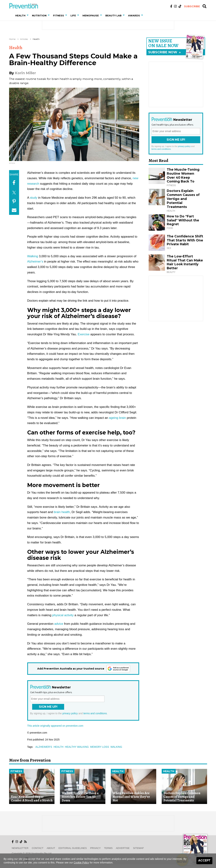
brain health (62, 512)
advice (59, 624)
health (58, 747)
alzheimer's (44, 747)
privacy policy (70, 713)
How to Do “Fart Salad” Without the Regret (183, 220)
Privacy (95, 848)
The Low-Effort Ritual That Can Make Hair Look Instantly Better (185, 262)
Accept (204, 860)
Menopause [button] (91, 15)
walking (116, 747)
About (51, 848)
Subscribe (192, 6)
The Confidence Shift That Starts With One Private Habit (185, 240)
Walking (33, 256)
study (34, 198)
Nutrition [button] (39, 15)
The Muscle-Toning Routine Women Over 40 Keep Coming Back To (183, 175)
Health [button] (20, 15)
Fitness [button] (58, 15)
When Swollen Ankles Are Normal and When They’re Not (131, 797)
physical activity (63, 615)
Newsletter (20, 848)
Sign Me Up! (48, 707)
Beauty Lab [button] (113, 15)
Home (12, 39)
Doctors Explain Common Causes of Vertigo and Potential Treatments (183, 199)
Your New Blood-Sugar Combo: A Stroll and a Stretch (32, 799)
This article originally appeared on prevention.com (55, 726)
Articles (24, 39)
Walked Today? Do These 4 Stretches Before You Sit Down (80, 797)
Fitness (16, 771)
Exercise (84, 334)
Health (36, 39)
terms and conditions (95, 713)
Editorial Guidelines (73, 848)
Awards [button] (134, 15)
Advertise (123, 848)
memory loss (100, 747)
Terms (108, 848)
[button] (28, 15)
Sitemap (138, 848)
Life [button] (73, 15)
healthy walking (77, 747)
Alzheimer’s (35, 262)
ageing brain (118, 418)
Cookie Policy (81, 863)
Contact (38, 848)
